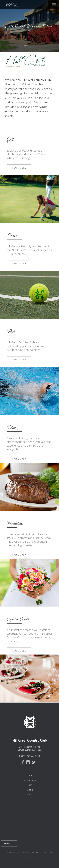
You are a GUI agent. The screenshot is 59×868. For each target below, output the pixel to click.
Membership (30, 780)
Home (29, 775)
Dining (30, 790)
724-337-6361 (33, 756)
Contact (30, 794)
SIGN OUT (9, 843)
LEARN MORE (19, 168)
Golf (30, 785)
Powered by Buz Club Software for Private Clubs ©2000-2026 (30, 854)
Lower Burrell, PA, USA (29, 821)
